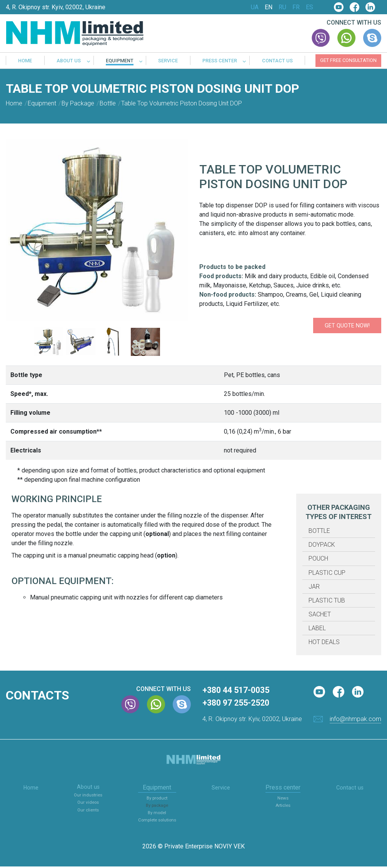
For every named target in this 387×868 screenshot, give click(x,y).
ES (309, 7)
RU (282, 7)
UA (255, 7)
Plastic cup (327, 573)
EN (269, 7)
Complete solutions (158, 821)
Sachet (320, 614)
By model (158, 814)
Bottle (319, 531)
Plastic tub (327, 600)
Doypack (322, 545)
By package (158, 807)
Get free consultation (348, 60)
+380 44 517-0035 (241, 691)
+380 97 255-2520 (241, 704)
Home (25, 61)
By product (158, 799)
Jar (314, 587)
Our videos (88, 805)
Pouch (318, 558)
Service (168, 61)
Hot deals (324, 642)
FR (296, 7)
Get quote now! (332, 325)
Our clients (88, 812)
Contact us (277, 61)
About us (69, 61)
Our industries (88, 797)
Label (317, 628)
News (285, 799)
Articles (285, 807)
